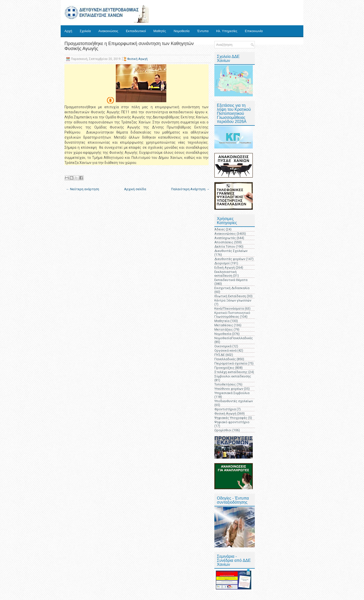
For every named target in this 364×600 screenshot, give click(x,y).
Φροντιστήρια (225, 409)
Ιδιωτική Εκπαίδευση (230, 296)
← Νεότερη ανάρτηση (83, 189)
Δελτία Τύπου (225, 247)
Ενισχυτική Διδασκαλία (232, 288)
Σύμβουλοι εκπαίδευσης (233, 376)
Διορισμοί (222, 263)
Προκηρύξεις (224, 368)
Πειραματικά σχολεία (231, 363)
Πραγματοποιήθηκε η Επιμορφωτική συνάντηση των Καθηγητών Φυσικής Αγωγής (129, 46)
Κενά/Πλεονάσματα (229, 308)
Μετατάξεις (224, 329)
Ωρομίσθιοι (223, 430)
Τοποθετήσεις (225, 384)
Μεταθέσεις (224, 325)
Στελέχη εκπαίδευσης (231, 372)
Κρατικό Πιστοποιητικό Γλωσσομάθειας (232, 315)
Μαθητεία (222, 321)
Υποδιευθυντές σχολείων (234, 401)
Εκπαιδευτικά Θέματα (231, 280)
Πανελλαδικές (225, 359)
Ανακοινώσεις (108, 31)
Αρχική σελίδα (135, 189)
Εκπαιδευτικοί (136, 31)
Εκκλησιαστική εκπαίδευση (225, 274)
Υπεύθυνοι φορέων (229, 389)
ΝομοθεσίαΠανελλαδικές (234, 338)
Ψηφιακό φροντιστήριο (232, 422)
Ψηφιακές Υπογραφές (231, 418)
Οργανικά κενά (225, 350)
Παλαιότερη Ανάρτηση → (190, 189)
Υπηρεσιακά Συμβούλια (232, 393)
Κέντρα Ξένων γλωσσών (233, 300)
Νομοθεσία (182, 31)
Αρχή (68, 31)
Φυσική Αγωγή (137, 59)
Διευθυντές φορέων (230, 259)
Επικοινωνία (254, 31)
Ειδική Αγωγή (225, 267)
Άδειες (220, 229)
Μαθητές (160, 31)
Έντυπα (203, 31)
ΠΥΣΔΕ (220, 355)
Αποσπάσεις (224, 242)
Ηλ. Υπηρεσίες (227, 31)
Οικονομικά (223, 346)
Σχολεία (85, 31)
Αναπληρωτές (225, 238)
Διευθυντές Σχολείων (231, 251)
